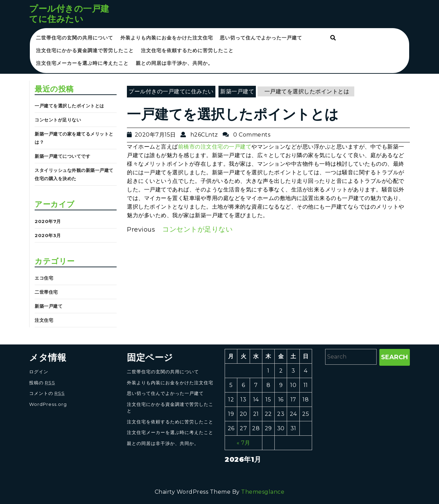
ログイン (39, 372)
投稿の (42, 383)
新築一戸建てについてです (62, 156)
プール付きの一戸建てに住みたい (69, 14)
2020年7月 (48, 221)
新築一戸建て (49, 306)
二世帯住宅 (46, 292)
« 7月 (244, 443)
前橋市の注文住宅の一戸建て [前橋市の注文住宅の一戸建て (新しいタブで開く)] (215, 147)
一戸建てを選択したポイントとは (69, 106)
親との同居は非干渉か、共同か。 (174, 63)
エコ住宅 (44, 278)
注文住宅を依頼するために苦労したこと (187, 50)
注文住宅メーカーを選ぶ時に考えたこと (82, 63)
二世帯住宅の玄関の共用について (75, 38)
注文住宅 (44, 320)
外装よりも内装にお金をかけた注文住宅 (167, 38)
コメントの (47, 393)
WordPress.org (48, 404)
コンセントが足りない (58, 120)
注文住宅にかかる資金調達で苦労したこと (85, 50)
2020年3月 (48, 235)
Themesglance (263, 492)
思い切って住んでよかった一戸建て (261, 38)
